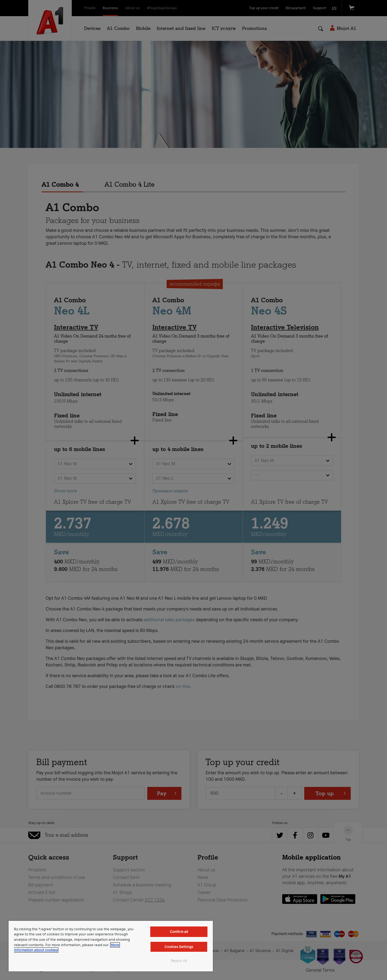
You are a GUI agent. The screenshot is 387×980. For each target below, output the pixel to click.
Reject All (179, 961)
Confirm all (179, 932)
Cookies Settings (179, 947)
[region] (111, 946)
